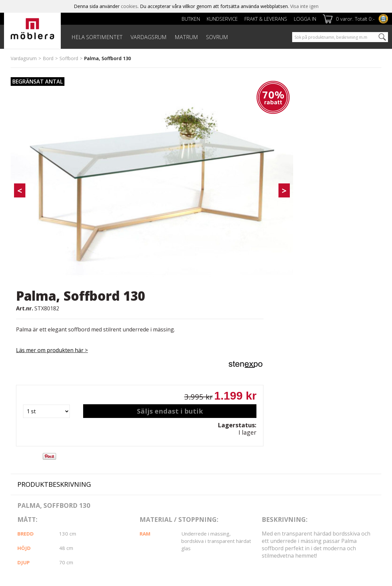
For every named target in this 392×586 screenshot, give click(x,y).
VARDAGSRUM (149, 37)
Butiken (191, 19)
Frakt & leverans (266, 19)
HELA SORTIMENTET (97, 37)
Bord (48, 58)
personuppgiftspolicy (315, 497)
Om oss (19, 475)
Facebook (220, 450)
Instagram (220, 467)
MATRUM (186, 37)
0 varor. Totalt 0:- (355, 19)
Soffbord (69, 58)
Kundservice (222, 19)
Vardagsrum (24, 58)
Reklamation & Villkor (161, 482)
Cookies (19, 482)
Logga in (305, 19)
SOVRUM (217, 37)
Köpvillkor (148, 474)
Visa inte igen (304, 6)
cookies (129, 6)
